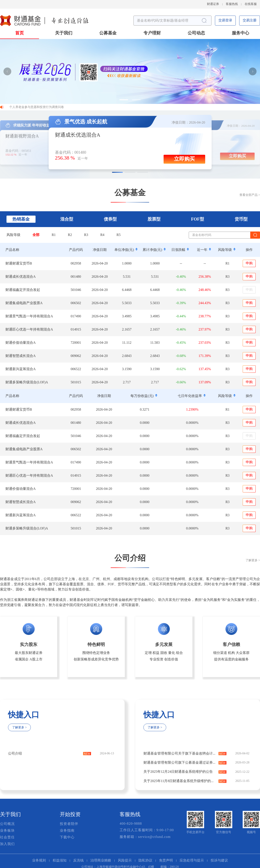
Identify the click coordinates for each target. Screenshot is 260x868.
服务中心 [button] (240, 33)
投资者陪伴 (69, 824)
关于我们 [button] (64, 33)
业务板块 (7, 831)
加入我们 (7, 844)
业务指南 (67, 831)
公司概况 (7, 824)
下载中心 (67, 837)
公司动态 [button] (196, 33)
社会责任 (7, 837)
